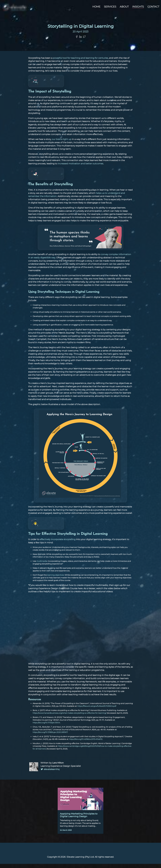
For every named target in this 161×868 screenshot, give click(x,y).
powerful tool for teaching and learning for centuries (80, 62)
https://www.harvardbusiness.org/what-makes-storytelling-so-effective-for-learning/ (69, 717)
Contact (153, 7)
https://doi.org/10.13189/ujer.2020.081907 (50, 736)
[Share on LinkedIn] (80, 41)
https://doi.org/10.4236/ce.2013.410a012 (86, 743)
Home (96, 7)
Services (110, 7)
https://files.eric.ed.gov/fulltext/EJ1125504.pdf (97, 710)
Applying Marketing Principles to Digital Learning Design (79, 819)
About (124, 7)
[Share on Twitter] (84, 41)
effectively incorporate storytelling (58, 543)
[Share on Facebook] (77, 41)
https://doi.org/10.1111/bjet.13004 (46, 727)
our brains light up (62, 143)
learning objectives (56, 579)
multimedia (42, 565)
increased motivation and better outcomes (80, 168)
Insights (138, 7)
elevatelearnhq (50, 773)
